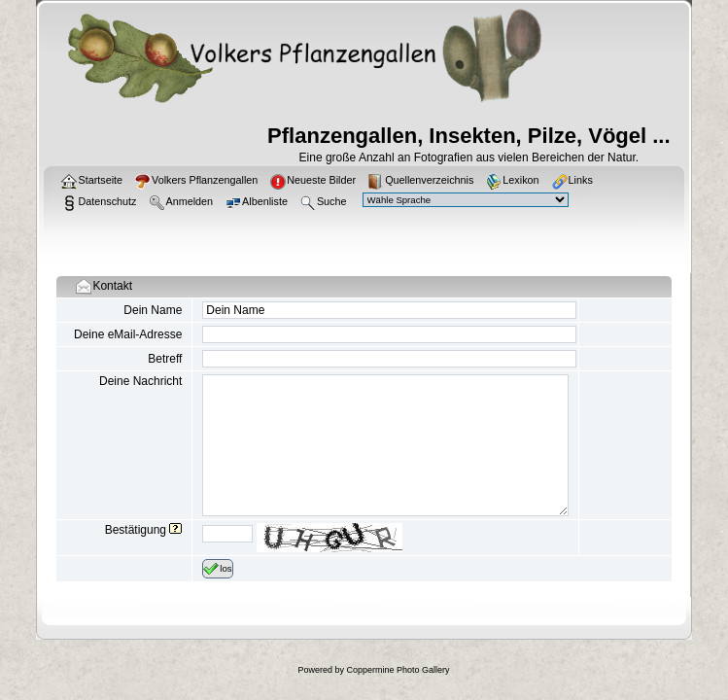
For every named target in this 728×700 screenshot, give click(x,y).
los (217, 569)
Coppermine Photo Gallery (398, 670)
